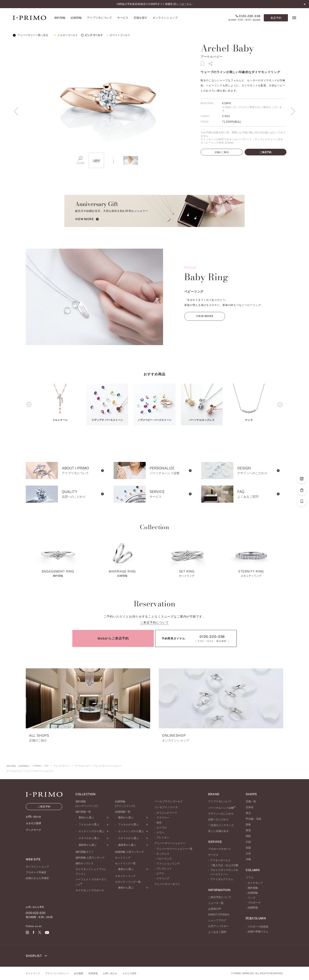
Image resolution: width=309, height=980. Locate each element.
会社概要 (79, 973)
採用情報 (93, 973)
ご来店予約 (266, 152)
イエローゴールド (65, 35)
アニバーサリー (61, 766)
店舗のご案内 (222, 152)
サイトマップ (33, 973)
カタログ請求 (129, 973)
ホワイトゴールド (118, 35)
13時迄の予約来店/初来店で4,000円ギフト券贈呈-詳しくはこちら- (155, 4)
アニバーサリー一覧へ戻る (31, 35)
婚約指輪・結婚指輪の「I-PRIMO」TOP (28, 766)
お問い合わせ (110, 973)
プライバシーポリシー (57, 973)
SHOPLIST (36, 956)
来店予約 (276, 18)
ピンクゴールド (91, 35)
